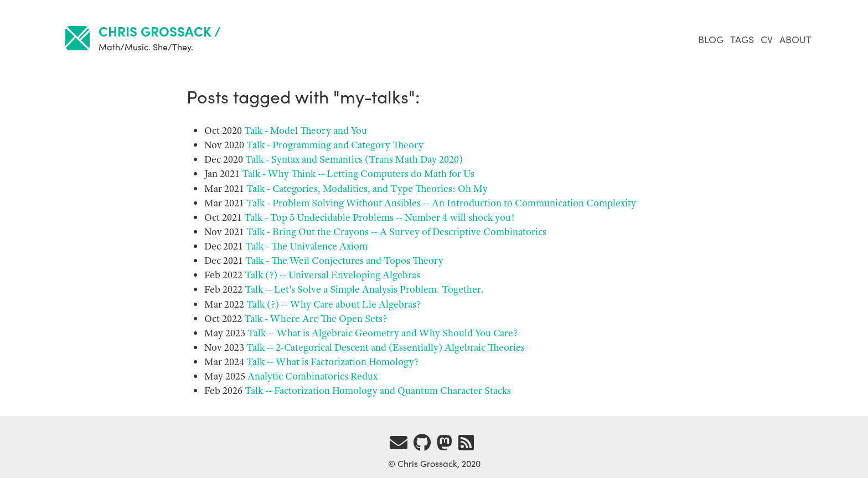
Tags (743, 39)
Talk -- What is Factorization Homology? (332, 362)
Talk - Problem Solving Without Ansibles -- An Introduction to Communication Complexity (441, 203)
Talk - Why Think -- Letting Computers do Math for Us (358, 174)
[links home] (77, 40)
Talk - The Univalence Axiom (306, 246)
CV (768, 39)
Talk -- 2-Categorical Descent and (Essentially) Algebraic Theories (386, 347)
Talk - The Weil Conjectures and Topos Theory (344, 261)
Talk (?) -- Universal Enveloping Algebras (332, 275)
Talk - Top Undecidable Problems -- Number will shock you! (379, 217)
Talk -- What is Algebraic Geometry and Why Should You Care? (383, 333)
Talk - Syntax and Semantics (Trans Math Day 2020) (354, 159)
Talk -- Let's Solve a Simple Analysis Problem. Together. (364, 289)
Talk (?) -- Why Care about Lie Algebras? (334, 304)
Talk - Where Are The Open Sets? (316, 319)
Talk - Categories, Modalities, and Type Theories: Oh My (367, 189)
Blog (712, 39)
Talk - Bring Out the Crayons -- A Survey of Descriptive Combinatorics (396, 232)
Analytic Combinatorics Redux (312, 376)
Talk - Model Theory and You (306, 131)
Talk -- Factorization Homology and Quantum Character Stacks (378, 391)
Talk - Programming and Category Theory (335, 145)
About (795, 39)
